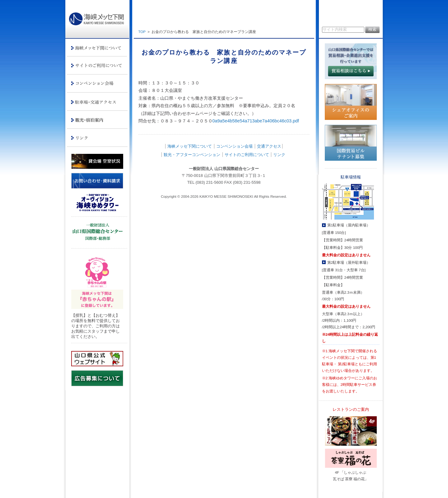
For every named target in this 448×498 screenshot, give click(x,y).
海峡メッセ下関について (190, 146)
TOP (142, 32)
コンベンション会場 (234, 146)
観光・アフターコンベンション (192, 155)
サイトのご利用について (247, 155)
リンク (279, 155)
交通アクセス (269, 146)
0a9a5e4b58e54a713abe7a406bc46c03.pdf (256, 121)
